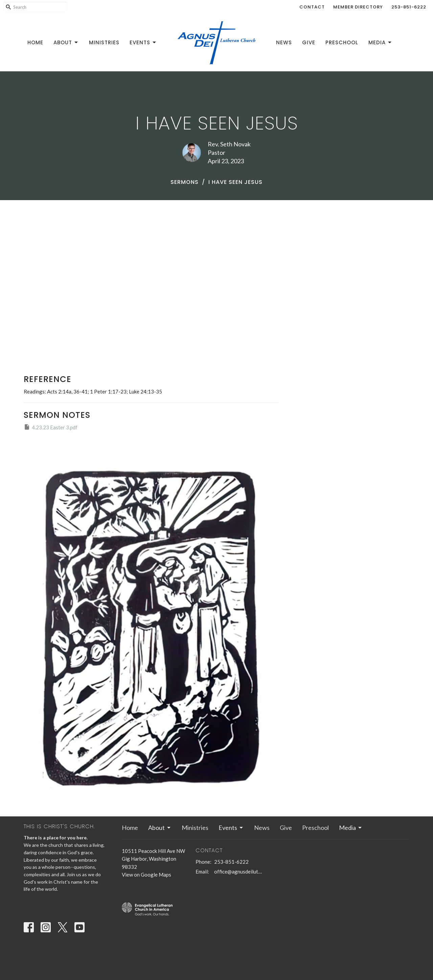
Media (380, 42)
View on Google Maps (146, 875)
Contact (312, 7)
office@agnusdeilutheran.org (238, 871)
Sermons (185, 182)
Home (35, 42)
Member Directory (358, 7)
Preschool (342, 42)
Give (309, 42)
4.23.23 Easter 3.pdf (51, 427)
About (66, 42)
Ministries (104, 42)
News (284, 42)
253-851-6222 (409, 7)
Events (143, 42)
